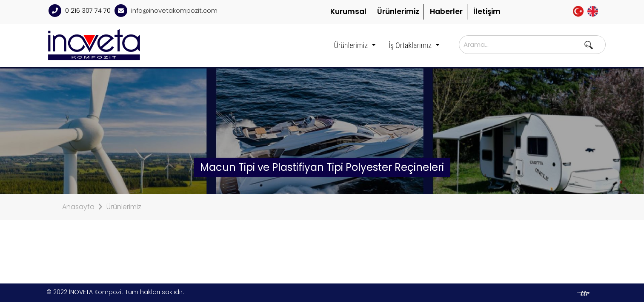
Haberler (446, 11)
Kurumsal (348, 11)
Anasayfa (78, 207)
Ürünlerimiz (398, 11)
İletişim (487, 11)
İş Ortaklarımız (411, 45)
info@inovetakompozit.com (174, 10)
